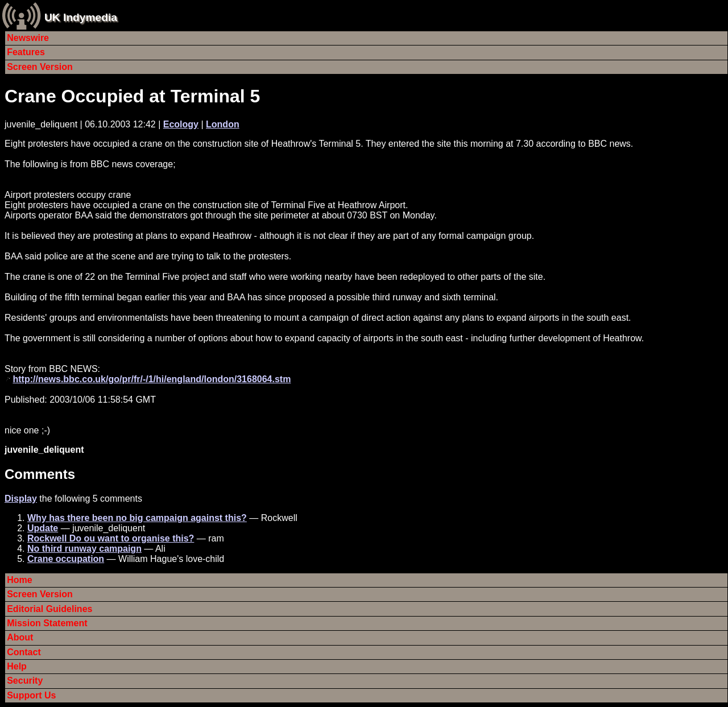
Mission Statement (47, 623)
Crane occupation (66, 559)
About (20, 637)
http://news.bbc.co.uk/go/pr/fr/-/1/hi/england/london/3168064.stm (152, 379)
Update (43, 528)
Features (26, 52)
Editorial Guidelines (49, 609)
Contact (24, 652)
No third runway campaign (84, 549)
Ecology (181, 124)
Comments (40, 474)
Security (25, 681)
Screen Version (40, 67)
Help (17, 666)
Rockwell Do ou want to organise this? (111, 538)
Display (21, 499)
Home (19, 580)
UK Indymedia (81, 17)
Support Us (31, 695)
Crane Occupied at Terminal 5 (132, 96)
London (223, 124)
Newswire (28, 38)
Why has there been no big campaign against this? (137, 518)
